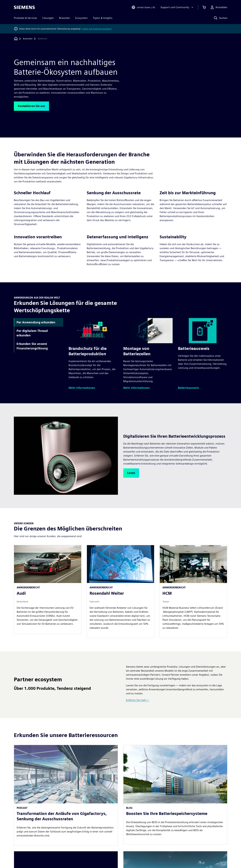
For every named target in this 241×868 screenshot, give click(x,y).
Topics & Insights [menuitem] (103, 18)
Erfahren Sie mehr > (137, 700)
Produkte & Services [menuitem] (25, 18)
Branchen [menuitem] (64, 18)
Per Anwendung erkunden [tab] (36, 322)
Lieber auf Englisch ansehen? (97, 29)
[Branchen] (28, 39)
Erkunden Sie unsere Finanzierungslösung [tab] (32, 346)
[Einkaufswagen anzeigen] (204, 7)
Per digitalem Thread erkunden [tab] (32, 333)
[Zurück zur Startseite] (16, 39)
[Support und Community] (177, 7)
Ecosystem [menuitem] (81, 18)
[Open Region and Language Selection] (143, 7)
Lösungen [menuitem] (48, 18)
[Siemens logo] (24, 7)
